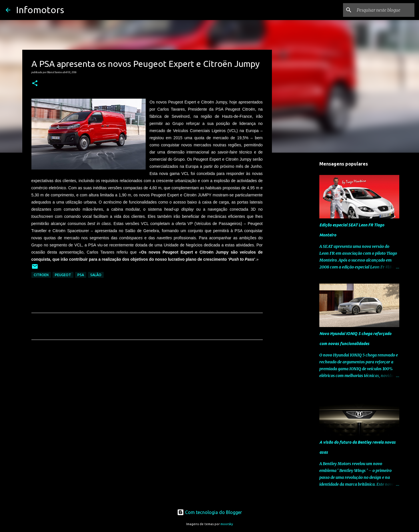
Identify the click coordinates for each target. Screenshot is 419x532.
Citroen (41, 275)
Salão (96, 275)
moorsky (227, 524)
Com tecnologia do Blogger (209, 512)
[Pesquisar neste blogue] (384, 10)
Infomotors (40, 10)
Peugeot (63, 275)
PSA (81, 275)
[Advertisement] (147, 398)
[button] (35, 83)
